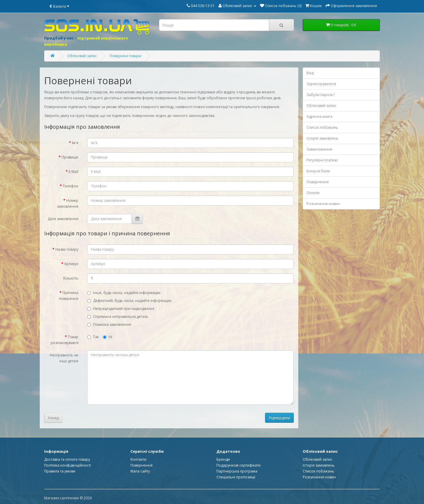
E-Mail (73, 172)
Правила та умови (60, 471)
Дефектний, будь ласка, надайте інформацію (129, 301)
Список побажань (322, 127)
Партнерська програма (237, 471)
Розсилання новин (323, 204)
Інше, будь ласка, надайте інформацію (124, 293)
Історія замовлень (322, 138)
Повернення (318, 182)
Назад (53, 418)
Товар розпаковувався (64, 340)
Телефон (71, 186)
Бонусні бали (318, 171)
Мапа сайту (140, 471)
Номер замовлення (68, 203)
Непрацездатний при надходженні (121, 309)
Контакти (138, 459)
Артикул (71, 264)
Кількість (71, 278)
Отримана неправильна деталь (118, 317)
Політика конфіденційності (68, 465)
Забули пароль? (321, 95)
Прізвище (70, 157)
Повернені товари (125, 56)
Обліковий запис (82, 56)
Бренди (223, 459)
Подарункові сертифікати (238, 465)
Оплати (313, 193)
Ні (107, 337)
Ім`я (75, 143)
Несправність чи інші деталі (64, 358)
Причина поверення (69, 296)
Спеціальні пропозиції (236, 477)
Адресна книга (319, 117)
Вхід (310, 73)
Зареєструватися (321, 84)
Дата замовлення (63, 219)
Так (93, 337)
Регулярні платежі (322, 160)
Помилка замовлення (109, 324)
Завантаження (319, 149)
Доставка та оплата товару (67, 459)
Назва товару (67, 249)
